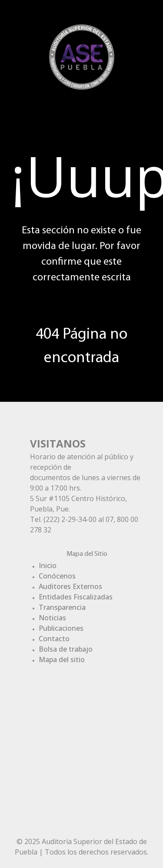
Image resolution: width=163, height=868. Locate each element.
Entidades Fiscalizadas (76, 597)
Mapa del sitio (62, 659)
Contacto (54, 639)
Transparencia (62, 607)
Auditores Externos (70, 586)
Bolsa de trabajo (66, 649)
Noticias (52, 618)
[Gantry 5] (82, 56)
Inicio (48, 565)
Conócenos (57, 576)
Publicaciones (61, 628)
